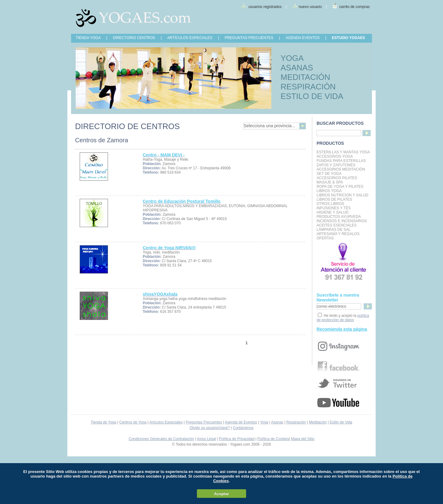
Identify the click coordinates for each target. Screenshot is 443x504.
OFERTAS (325, 238)
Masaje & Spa (330, 182)
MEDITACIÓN (305, 77)
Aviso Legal (206, 439)
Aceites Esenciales (337, 225)
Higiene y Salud (333, 212)
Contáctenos (243, 428)
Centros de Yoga (133, 422)
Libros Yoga (329, 191)
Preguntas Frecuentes (204, 422)
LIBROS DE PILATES (334, 199)
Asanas (277, 422)
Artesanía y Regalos (338, 234)
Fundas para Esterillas (341, 161)
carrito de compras (355, 7)
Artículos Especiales (166, 422)
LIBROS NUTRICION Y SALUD (342, 195)
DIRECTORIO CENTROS (134, 38)
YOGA (292, 58)
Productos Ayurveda (339, 217)
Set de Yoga (329, 174)
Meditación (318, 422)
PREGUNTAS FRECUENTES (249, 38)
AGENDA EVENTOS (302, 38)
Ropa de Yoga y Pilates (340, 187)
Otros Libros (330, 204)
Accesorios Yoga (335, 156)
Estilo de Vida (341, 422)
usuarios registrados (265, 7)
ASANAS (297, 68)
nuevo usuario (310, 7)
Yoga (264, 422)
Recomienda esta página (342, 329)
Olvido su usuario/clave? (210, 428)
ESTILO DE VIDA (312, 96)
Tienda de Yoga (104, 422)
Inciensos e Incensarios (342, 221)
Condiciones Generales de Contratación (161, 439)
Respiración (296, 422)
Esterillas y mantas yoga (343, 152)
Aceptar (221, 494)
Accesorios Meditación (341, 169)
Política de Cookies (273, 439)
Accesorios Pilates (337, 178)
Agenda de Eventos (241, 422)
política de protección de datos (343, 318)
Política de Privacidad (237, 439)
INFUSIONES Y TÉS (334, 208)
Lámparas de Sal (333, 230)
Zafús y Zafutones (336, 165)
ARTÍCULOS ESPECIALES (190, 38)
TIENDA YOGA (88, 38)
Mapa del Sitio (303, 439)
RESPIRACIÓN (308, 87)
